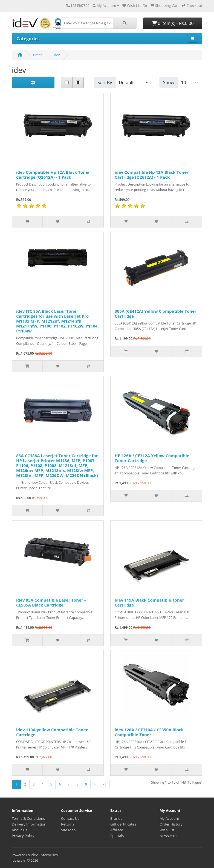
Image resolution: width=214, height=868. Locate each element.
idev (57, 55)
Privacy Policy (23, 836)
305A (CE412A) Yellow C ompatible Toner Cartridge (156, 314)
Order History (171, 824)
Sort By (105, 82)
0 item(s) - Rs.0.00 (173, 23)
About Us (19, 830)
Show (169, 82)
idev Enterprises (44, 855)
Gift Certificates (123, 824)
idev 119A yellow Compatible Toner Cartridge (52, 732)
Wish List (167, 830)
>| (104, 784)
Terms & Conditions (28, 818)
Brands (116, 818)
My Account (169, 818)
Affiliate (117, 830)
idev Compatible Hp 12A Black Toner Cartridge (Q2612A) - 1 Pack (53, 175)
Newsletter (169, 836)
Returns (68, 824)
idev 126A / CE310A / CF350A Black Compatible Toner (149, 732)
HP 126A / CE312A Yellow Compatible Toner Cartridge (152, 458)
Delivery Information (29, 824)
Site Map (68, 830)
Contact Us (70, 818)
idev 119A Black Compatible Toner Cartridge (149, 602)
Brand (38, 55)
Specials (117, 836)
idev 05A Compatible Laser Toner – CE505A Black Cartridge (51, 602)
